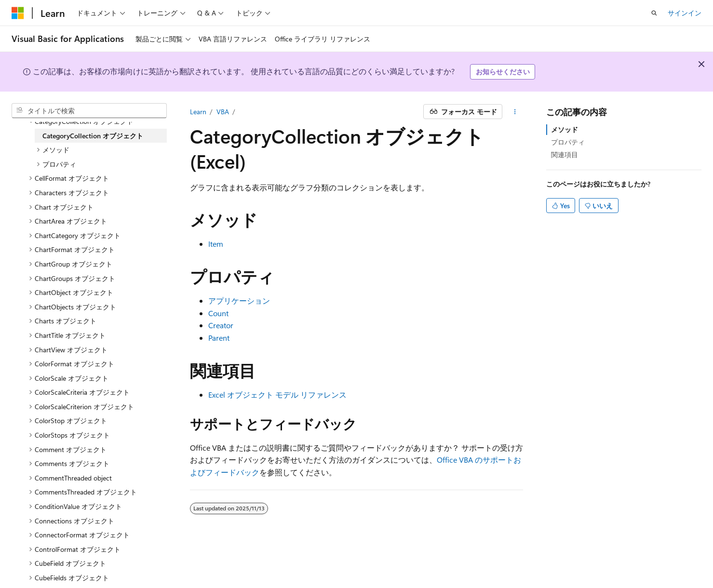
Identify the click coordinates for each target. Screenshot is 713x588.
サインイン (685, 13)
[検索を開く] (654, 13)
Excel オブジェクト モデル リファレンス (277, 394)
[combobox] (89, 111)
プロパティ (568, 142)
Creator (221, 325)
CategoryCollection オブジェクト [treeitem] (93, 136)
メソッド (565, 129)
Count (218, 313)
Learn (198, 112)
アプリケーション (239, 301)
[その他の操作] (515, 112)
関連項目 (565, 154)
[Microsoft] (18, 13)
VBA (223, 112)
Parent (219, 338)
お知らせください (503, 72)
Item (216, 244)
